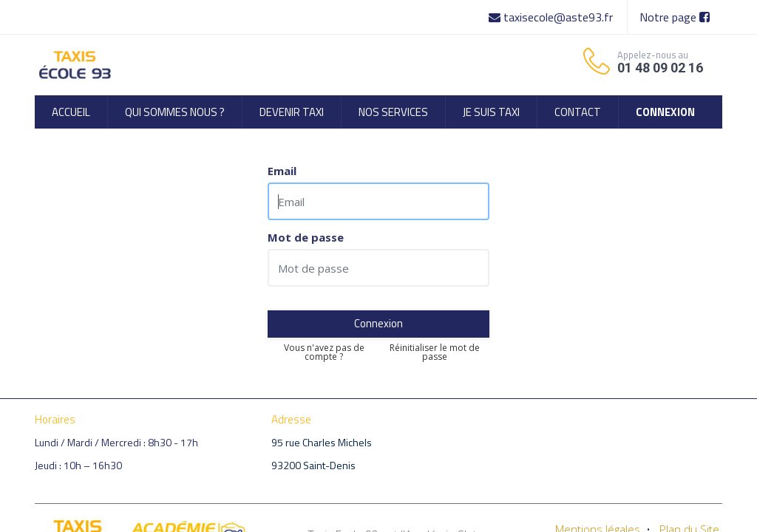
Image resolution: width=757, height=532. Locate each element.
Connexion (378, 323)
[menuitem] (71, 112)
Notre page (675, 17)
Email (282, 171)
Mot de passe (306, 238)
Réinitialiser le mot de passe (435, 352)
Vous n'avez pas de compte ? (324, 352)
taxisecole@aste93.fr (552, 17)
